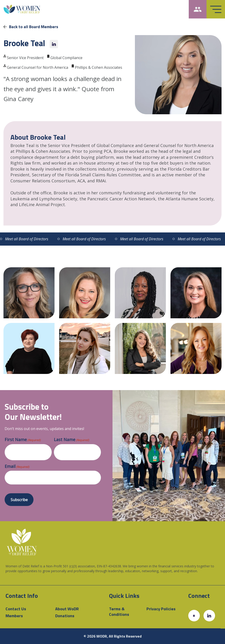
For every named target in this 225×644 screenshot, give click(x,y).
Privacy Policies (161, 609)
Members (14, 616)
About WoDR (67, 609)
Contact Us (16, 609)
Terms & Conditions (119, 611)
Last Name (72, 440)
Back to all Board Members (31, 27)
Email (17, 466)
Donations (65, 616)
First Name (23, 440)
